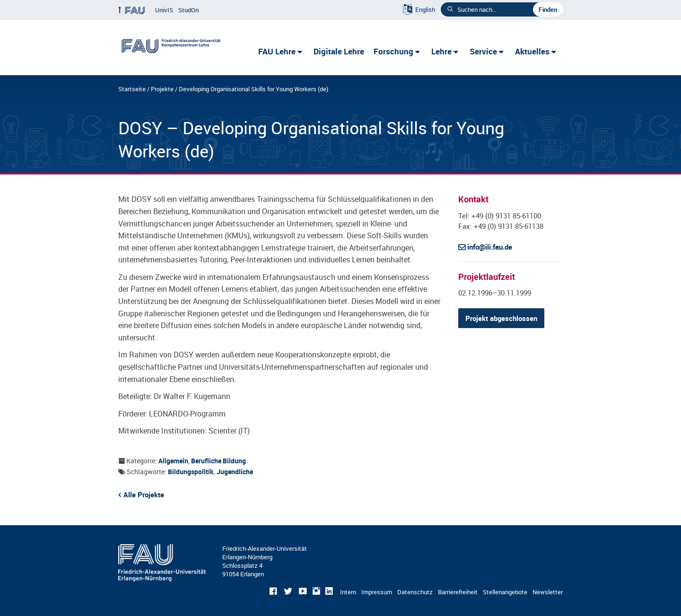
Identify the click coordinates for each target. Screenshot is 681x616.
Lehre (441, 51)
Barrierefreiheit (458, 592)
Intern (348, 592)
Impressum (377, 592)
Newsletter (548, 592)
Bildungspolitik (191, 472)
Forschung (393, 51)
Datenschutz (415, 592)
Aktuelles (532, 51)
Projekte (162, 89)
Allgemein (173, 461)
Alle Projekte (144, 495)
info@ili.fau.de (490, 247)
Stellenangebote (505, 592)
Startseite (132, 89)
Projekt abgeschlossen (501, 318)
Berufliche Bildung (218, 461)
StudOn (188, 10)
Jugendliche (235, 472)
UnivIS (164, 10)
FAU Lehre (277, 51)
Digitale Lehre (339, 51)
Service (483, 51)
